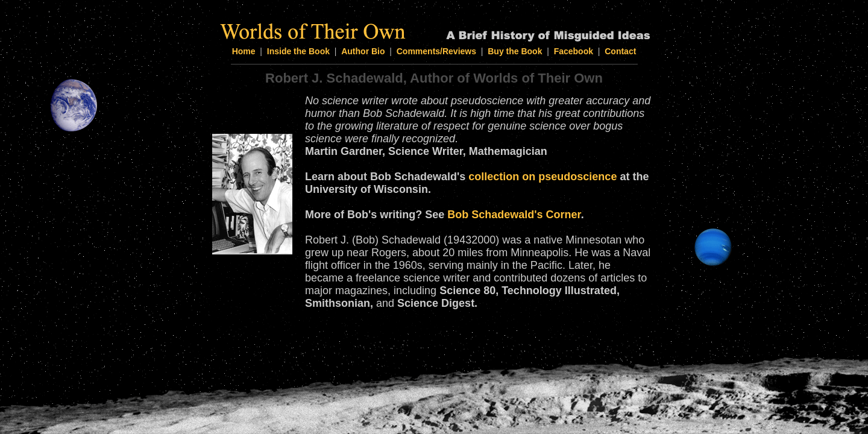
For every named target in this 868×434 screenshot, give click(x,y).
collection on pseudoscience (542, 177)
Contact (620, 51)
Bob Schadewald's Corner (514, 215)
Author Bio (363, 51)
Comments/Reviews (436, 51)
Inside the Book (298, 51)
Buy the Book (515, 51)
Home (244, 51)
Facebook (574, 51)
